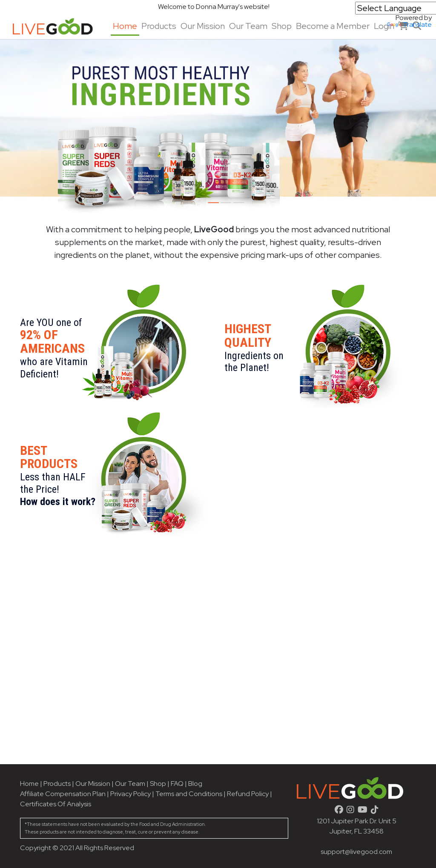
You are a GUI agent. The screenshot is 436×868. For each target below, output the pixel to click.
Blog (195, 784)
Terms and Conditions (189, 794)
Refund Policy (248, 794)
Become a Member (333, 26)
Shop (282, 26)
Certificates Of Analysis (56, 804)
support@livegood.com (356, 852)
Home (125, 26)
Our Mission (203, 26)
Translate (409, 24)
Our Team (248, 26)
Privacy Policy (131, 794)
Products (159, 26)
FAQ (177, 784)
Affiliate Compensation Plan (63, 794)
